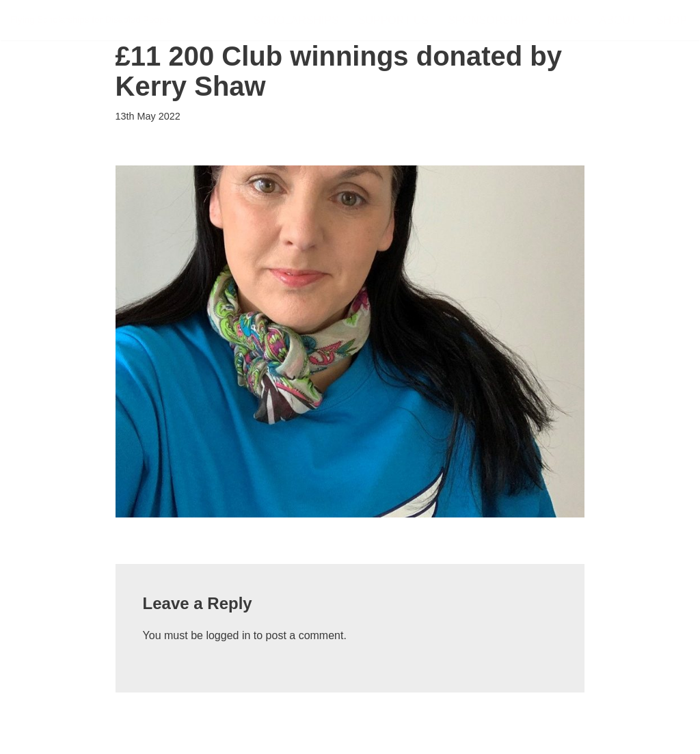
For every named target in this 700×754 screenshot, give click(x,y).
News (564, 20)
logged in (228, 635)
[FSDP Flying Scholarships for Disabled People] (91, 20)
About (618, 20)
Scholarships (296, 20)
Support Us (393, 20)
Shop (672, 20)
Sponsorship (488, 20)
